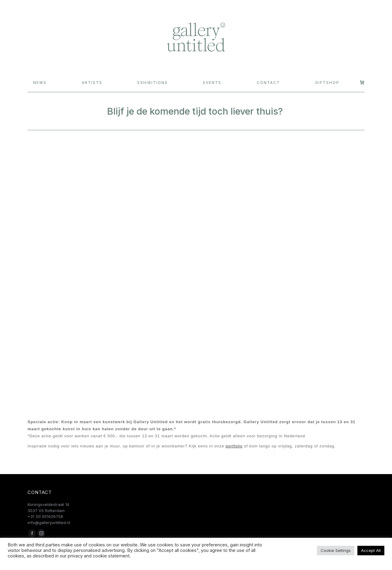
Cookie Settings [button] (336, 550)
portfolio (234, 446)
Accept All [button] (371, 550)
